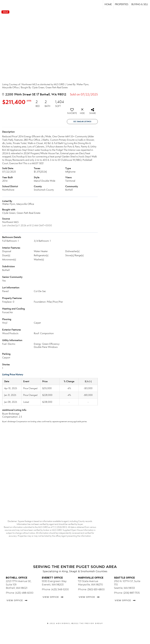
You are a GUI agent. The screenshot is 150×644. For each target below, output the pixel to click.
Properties (122, 4)
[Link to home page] (4, 4)
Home (108, 4)
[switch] (72, 112)
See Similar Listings (82, 122)
